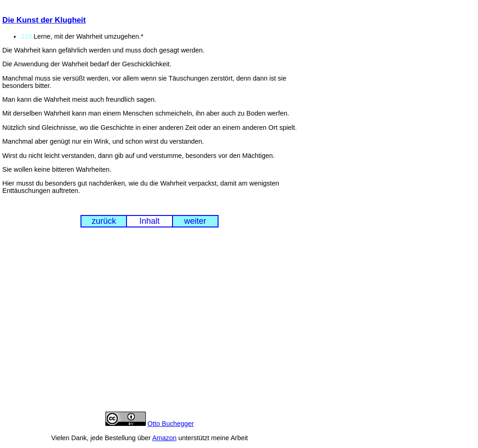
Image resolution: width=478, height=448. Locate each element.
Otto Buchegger (171, 424)
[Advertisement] (150, 326)
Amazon (164, 438)
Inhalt (150, 221)
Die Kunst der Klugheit (44, 20)
